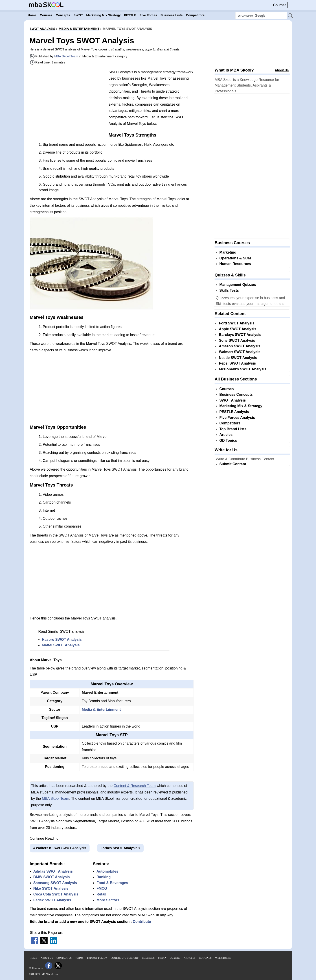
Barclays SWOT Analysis (240, 335)
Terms (79, 958)
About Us (282, 70)
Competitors (230, 423)
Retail (101, 894)
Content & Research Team (135, 786)
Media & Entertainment (101, 709)
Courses (280, 5)
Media (162, 958)
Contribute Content (125, 958)
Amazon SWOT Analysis (239, 346)
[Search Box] (261, 16)
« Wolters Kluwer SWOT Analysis (60, 848)
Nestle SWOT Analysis (238, 358)
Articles (226, 435)
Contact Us (64, 958)
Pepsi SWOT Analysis (237, 363)
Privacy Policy (97, 958)
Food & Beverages (112, 883)
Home (33, 958)
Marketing (228, 252)
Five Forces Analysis (237, 418)
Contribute (142, 922)
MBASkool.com (50, 974)
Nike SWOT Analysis (51, 888)
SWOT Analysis (233, 400)
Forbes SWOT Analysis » (120, 848)
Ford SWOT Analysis (237, 323)
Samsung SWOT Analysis (55, 883)
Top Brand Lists (233, 429)
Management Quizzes (238, 285)
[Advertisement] (68, 101)
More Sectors (108, 900)
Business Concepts (236, 394)
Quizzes (175, 958)
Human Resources (235, 264)
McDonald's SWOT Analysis (242, 369)
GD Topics (228, 440)
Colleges (148, 958)
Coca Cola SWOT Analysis (56, 894)
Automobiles (107, 871)
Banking (104, 877)
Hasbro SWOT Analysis (62, 640)
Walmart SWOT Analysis (240, 352)
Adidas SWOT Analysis (53, 871)
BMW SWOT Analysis (52, 877)
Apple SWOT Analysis (238, 329)
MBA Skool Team (66, 56)
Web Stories (223, 958)
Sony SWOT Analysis (237, 340)
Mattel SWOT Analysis (61, 645)
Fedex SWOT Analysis (52, 900)
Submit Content (233, 464)
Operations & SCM (235, 258)
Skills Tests (229, 290)
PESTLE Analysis (234, 412)
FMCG (102, 888)
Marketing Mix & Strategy (241, 406)
